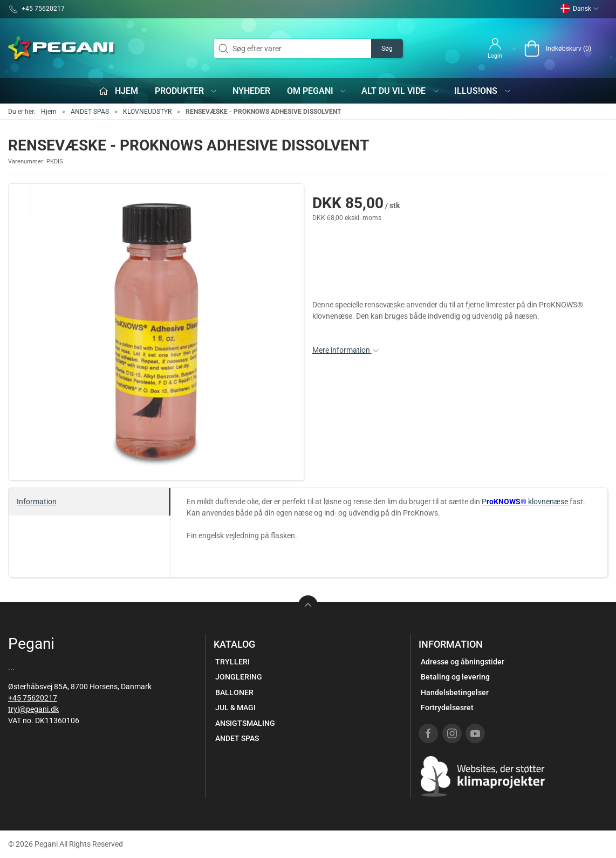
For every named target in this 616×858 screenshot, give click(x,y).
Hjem (49, 112)
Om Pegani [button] (317, 91)
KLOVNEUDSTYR (147, 112)
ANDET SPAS (90, 112)
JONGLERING (239, 677)
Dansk (580, 9)
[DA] (62, 49)
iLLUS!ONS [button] (483, 91)
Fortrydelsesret (447, 708)
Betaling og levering (455, 677)
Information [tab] (37, 502)
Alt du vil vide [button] (401, 91)
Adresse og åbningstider (463, 662)
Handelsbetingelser (455, 692)
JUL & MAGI (235, 708)
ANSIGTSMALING (245, 723)
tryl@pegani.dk (33, 709)
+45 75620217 (33, 698)
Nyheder (251, 91)
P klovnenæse (526, 502)
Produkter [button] (186, 91)
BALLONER (234, 692)
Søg (387, 49)
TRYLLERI (232, 662)
